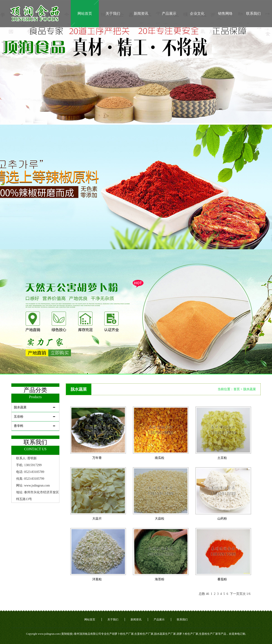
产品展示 (169, 13)
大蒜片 (97, 519)
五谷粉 (19, 417)
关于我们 (113, 13)
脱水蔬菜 (20, 407)
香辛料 (19, 426)
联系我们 (253, 13)
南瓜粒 (160, 458)
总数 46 (205, 594)
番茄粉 (222, 579)
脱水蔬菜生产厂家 (165, 634)
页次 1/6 (245, 594)
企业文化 (197, 13)
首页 (237, 389)
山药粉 (222, 519)
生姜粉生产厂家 (144, 634)
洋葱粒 (97, 579)
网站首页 (85, 13)
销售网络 (225, 13)
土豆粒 (222, 458)
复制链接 (67, 634)
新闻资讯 (141, 13)
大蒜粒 (160, 519)
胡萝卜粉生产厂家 (123, 634)
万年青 (97, 458)
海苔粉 (160, 579)
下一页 (235, 594)
